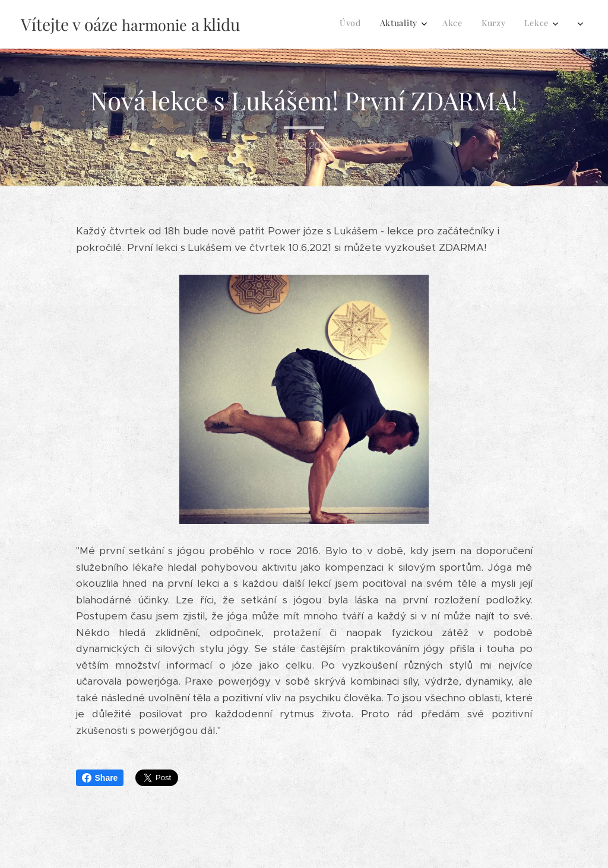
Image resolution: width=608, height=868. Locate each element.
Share (100, 778)
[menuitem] (415, 24)
